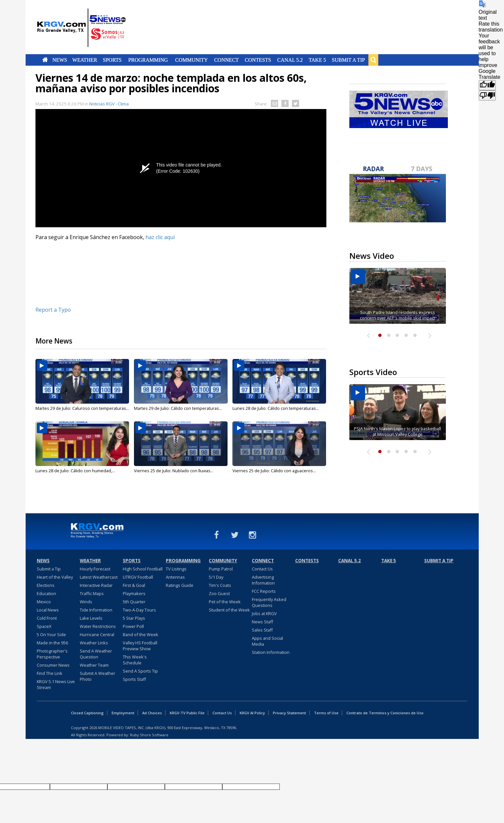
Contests (258, 60)
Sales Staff (262, 630)
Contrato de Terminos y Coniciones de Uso (385, 713)
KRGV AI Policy (252, 713)
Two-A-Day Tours (139, 610)
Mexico (44, 602)
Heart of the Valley (55, 577)
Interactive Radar (96, 585)
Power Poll (133, 626)
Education (46, 593)
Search (373, 60)
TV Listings (176, 569)
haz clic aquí (160, 237)
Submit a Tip (349, 60)
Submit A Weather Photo (98, 676)
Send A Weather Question (96, 654)
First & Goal (134, 585)
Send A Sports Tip (140, 671)
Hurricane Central (97, 634)
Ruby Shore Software (149, 735)
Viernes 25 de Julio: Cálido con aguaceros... (274, 471)
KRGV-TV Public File (187, 713)
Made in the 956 (52, 643)
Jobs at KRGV (264, 613)
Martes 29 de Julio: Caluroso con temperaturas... (82, 408)
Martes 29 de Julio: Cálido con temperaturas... (178, 408)
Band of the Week (141, 634)
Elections (46, 585)
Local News (48, 610)
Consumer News (53, 665)
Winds (86, 602)
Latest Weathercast (99, 577)
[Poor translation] (487, 95)
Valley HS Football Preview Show (140, 646)
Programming (148, 60)
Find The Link (50, 673)
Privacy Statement (289, 713)
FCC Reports (264, 591)
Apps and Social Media (267, 641)
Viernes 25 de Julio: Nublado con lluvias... (174, 471)
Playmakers (134, 593)
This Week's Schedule (135, 660)
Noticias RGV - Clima (109, 104)
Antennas (175, 577)
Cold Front (47, 618)
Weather (85, 60)
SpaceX (44, 626)
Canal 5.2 (290, 60)
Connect (226, 60)
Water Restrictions (98, 626)
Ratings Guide (180, 585)
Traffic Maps (92, 593)
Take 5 (317, 60)
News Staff (263, 622)
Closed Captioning (87, 713)
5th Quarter (134, 602)
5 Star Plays (134, 618)
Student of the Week (229, 610)
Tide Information (96, 610)
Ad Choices (152, 713)
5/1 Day (216, 577)
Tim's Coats (220, 585)
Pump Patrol (221, 569)
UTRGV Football (138, 577)
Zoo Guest (219, 593)
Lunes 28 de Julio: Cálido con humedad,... (75, 471)
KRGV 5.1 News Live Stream (56, 684)
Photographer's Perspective (52, 654)
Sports (112, 60)
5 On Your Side (51, 634)
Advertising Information (263, 580)
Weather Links (94, 643)
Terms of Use (326, 713)
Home (45, 60)
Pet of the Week (225, 602)
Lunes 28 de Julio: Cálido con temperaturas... (276, 408)
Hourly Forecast (95, 569)
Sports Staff (134, 679)
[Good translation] (487, 85)
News (60, 60)
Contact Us (262, 569)
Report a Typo (53, 310)
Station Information (271, 652)
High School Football (143, 569)
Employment (123, 713)
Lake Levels (91, 618)
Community (191, 60)
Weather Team (94, 665)
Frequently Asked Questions (269, 602)
